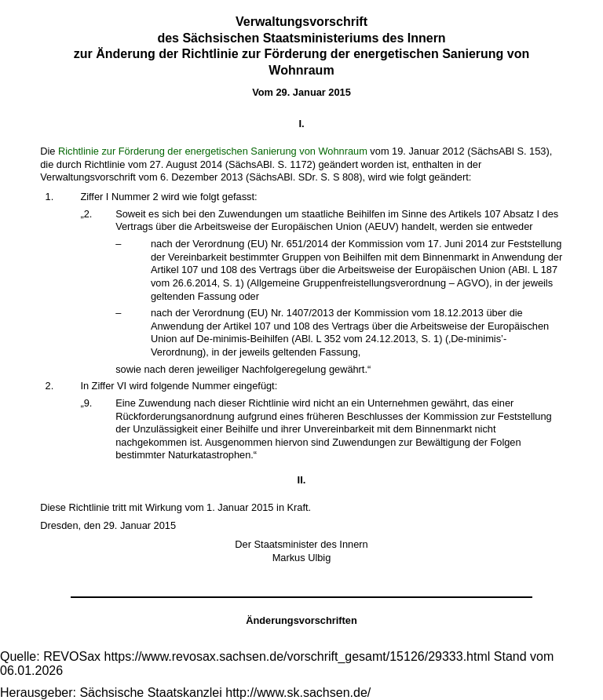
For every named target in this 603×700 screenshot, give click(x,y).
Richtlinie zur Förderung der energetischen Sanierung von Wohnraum (213, 151)
